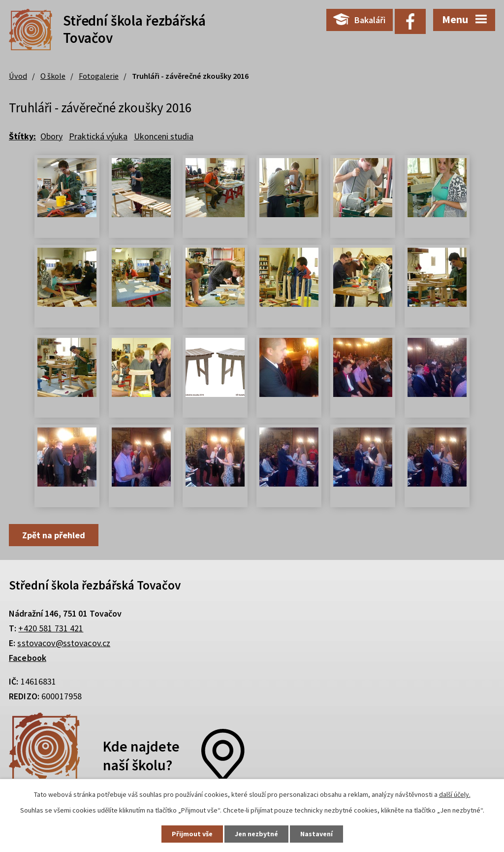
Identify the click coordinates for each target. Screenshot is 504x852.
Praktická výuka (98, 136)
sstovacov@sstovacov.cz (64, 643)
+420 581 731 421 (51, 628)
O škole (53, 76)
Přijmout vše (192, 834)
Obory (51, 136)
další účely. (455, 794)
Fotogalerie (99, 76)
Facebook (28, 658)
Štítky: (22, 136)
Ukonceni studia (164, 136)
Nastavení (316, 834)
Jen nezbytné (256, 834)
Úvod (18, 76)
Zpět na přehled (54, 535)
